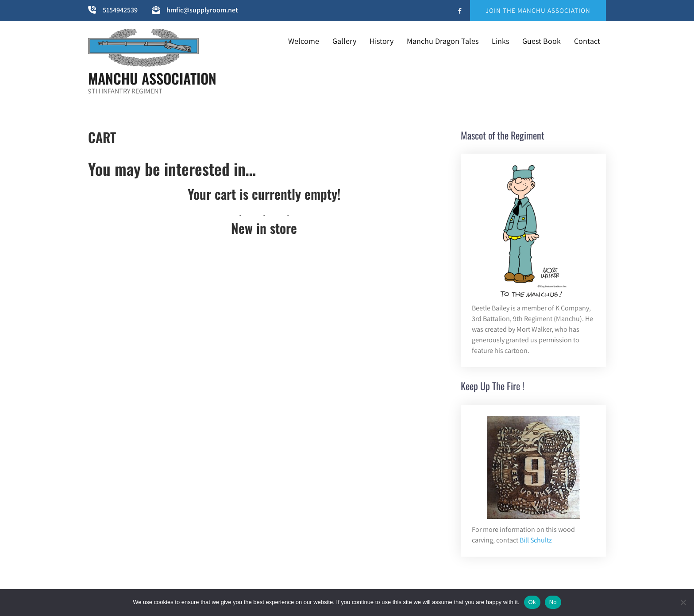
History (382, 41)
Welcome (304, 41)
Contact (587, 41)
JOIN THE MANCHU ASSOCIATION (538, 10)
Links (500, 41)
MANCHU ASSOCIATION (152, 78)
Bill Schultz (536, 540)
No (553, 602)
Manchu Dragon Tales (443, 41)
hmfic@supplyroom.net (202, 10)
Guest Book (542, 41)
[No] (683, 602)
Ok (532, 602)
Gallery (344, 41)
